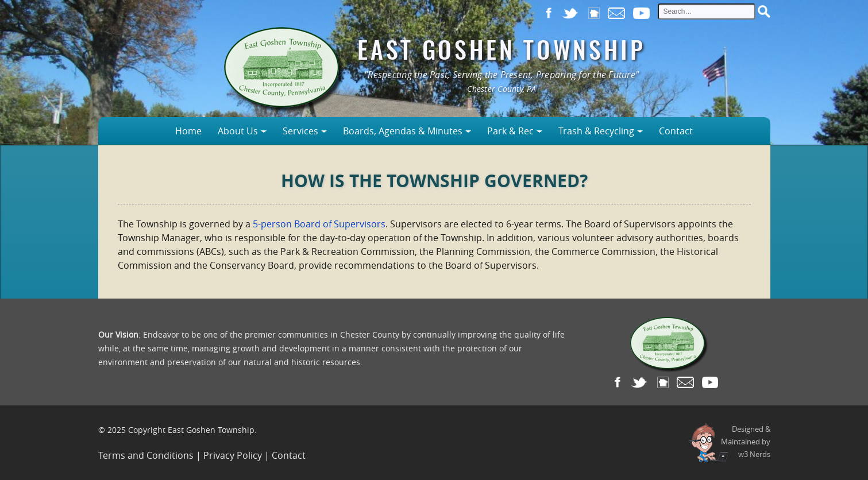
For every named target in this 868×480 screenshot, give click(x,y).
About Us (238, 131)
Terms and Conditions (146, 455)
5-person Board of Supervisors (319, 224)
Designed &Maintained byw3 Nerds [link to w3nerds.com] (746, 442)
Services (300, 131)
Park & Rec (510, 131)
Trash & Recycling (596, 131)
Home (188, 131)
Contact (676, 131)
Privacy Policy (233, 455)
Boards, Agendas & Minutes (403, 131)
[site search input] (707, 11)
